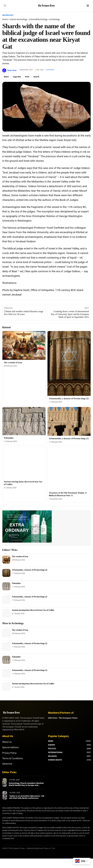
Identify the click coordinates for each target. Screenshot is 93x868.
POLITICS (52, 749)
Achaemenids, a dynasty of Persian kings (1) (69, 438)
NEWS (51, 741)
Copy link (17, 77)
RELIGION (52, 756)
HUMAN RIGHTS (55, 760)
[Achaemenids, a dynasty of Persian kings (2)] (69, 363)
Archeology (8, 15)
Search (36, 77)
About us (7, 742)
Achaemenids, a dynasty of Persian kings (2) (69, 399)
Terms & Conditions (13, 758)
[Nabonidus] (24, 421)
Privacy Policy (9, 753)
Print (27, 77)
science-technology (18, 19)
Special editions (10, 747)
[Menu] (88, 6)
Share (6, 77)
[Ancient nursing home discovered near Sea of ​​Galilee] (24, 463)
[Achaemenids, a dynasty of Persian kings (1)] (69, 421)
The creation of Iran (13, 363)
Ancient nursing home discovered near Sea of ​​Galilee (33, 610)
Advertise (7, 764)
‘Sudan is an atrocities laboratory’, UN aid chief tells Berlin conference (27, 797)
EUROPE (52, 745)
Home (5, 19)
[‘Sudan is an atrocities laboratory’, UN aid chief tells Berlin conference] (5, 795)
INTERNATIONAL (55, 752)
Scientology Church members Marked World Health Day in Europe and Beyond (26, 785)
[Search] (5, 6)
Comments (50, 70)
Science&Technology (38, 19)
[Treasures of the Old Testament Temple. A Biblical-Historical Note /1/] (69, 469)
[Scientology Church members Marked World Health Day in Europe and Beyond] (5, 782)
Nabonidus (9, 438)
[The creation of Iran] (24, 345)
